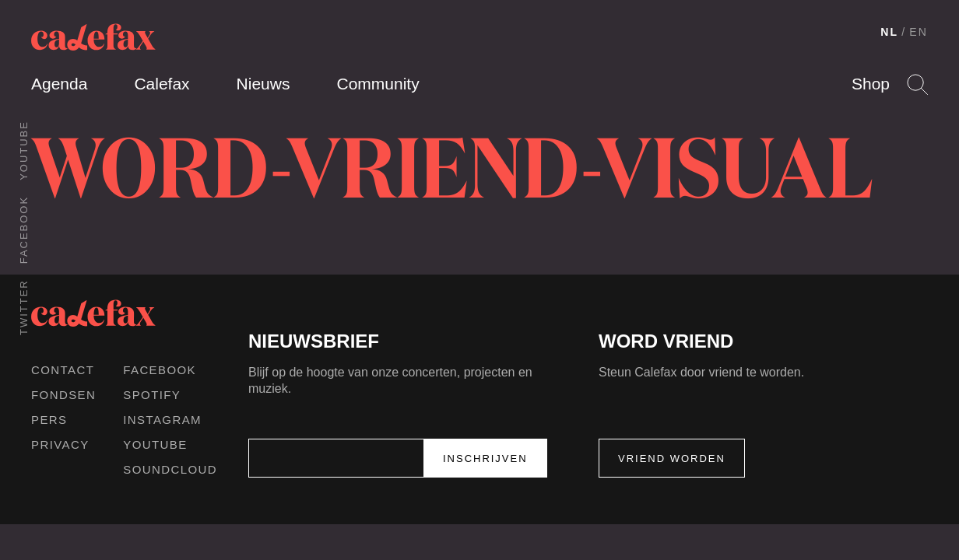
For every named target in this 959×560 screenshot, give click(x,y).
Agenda (59, 84)
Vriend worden (672, 458)
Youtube (24, 150)
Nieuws (263, 84)
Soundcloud (170, 469)
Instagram (162, 420)
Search (917, 84)
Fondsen (63, 395)
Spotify (152, 395)
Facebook (24, 230)
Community (378, 84)
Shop (871, 84)
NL (889, 32)
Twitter (24, 307)
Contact (63, 370)
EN (919, 32)
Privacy (60, 444)
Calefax (162, 84)
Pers (49, 420)
